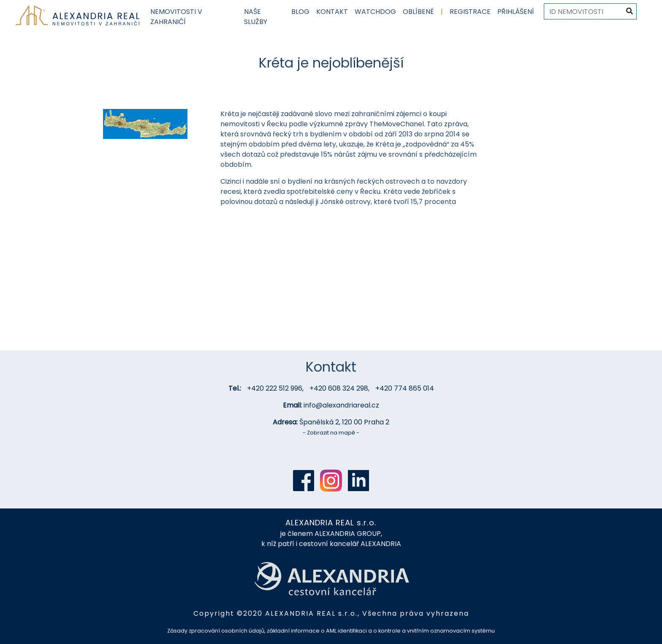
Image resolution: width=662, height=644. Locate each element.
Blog (300, 12)
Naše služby (256, 17)
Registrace (470, 12)
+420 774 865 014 (405, 388)
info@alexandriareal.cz (341, 405)
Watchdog (375, 12)
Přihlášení (516, 12)
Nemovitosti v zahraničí (176, 17)
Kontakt (332, 12)
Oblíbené (418, 12)
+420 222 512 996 (275, 388)
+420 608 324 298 (339, 388)
